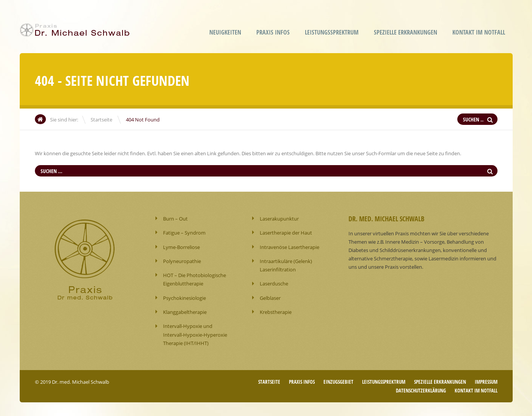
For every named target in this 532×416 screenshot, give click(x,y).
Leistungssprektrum (332, 32)
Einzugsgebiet (338, 381)
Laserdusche (274, 283)
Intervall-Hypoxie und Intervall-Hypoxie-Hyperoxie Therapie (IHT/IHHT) (195, 334)
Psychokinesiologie (184, 297)
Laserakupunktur (279, 219)
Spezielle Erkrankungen (406, 32)
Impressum (486, 381)
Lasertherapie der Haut (286, 233)
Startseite (101, 120)
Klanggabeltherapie (185, 311)
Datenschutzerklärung (421, 389)
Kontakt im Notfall (479, 32)
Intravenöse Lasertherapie (290, 247)
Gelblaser (270, 297)
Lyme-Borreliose (181, 247)
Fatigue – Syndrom (184, 233)
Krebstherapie (276, 311)
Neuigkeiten (225, 32)
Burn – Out (175, 219)
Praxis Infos (273, 32)
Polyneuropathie (182, 261)
